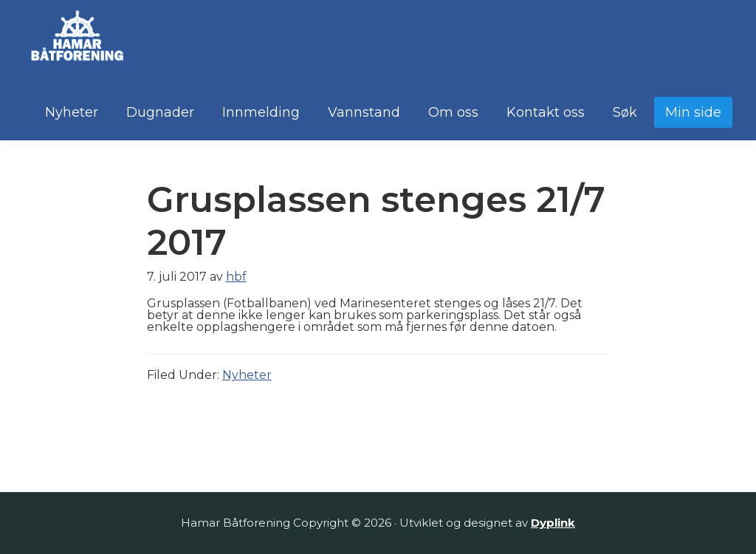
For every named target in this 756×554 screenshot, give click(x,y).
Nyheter (247, 375)
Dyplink (553, 523)
